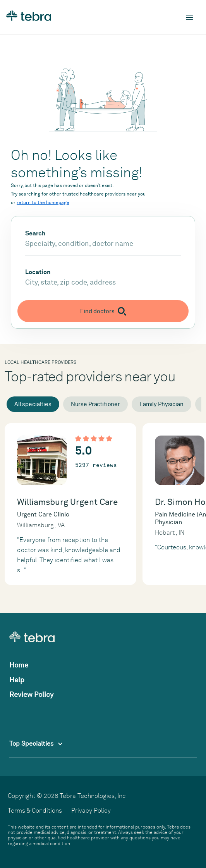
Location (38, 272)
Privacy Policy (91, 811)
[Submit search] (103, 311)
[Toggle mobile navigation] (189, 17)
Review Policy (31, 694)
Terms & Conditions (35, 811)
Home (19, 665)
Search (35, 233)
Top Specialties (36, 744)
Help (17, 680)
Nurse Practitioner (95, 404)
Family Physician (161, 404)
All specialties (33, 404)
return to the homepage (43, 202)
